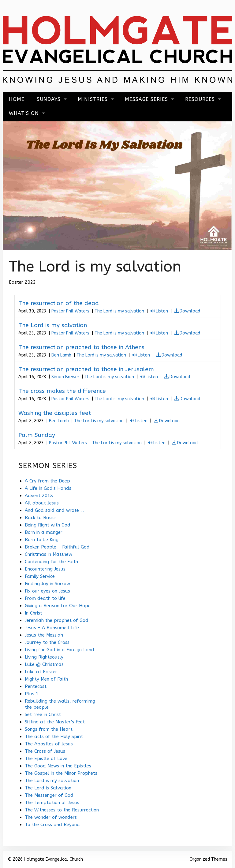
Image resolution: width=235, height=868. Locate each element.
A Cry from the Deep (47, 481)
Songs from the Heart (49, 729)
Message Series (146, 99)
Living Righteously (44, 657)
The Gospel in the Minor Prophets (61, 773)
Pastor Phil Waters (70, 311)
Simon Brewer (65, 377)
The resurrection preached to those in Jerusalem (86, 369)
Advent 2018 (39, 496)
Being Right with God (48, 525)
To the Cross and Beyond (52, 825)
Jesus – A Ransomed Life (52, 628)
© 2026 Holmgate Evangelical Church (45, 859)
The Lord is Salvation (48, 788)
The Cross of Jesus (45, 751)
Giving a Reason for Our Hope (58, 606)
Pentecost (36, 686)
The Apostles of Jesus (49, 744)
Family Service (40, 576)
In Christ (34, 613)
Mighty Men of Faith (46, 679)
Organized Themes (208, 859)
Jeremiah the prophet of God (57, 620)
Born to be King (42, 540)
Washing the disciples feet (55, 413)
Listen (162, 311)
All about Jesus (42, 503)
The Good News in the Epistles (58, 766)
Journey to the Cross (47, 642)
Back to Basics (41, 518)
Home (17, 99)
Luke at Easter (41, 672)
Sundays (49, 99)
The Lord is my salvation (119, 311)
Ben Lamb (61, 355)
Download (190, 311)
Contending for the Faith (51, 562)
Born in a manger (44, 532)
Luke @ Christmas (44, 664)
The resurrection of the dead (59, 303)
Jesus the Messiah (44, 635)
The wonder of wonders (51, 817)
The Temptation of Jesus (52, 803)
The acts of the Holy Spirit (54, 737)
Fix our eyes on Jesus (47, 591)
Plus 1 (32, 694)
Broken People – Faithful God (57, 547)
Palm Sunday (37, 435)
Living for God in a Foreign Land (60, 650)
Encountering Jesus (45, 569)
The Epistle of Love (46, 759)
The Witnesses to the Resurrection (62, 810)
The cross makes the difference (62, 391)
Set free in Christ (43, 715)
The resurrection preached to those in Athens (81, 347)
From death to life (45, 598)
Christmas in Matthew (48, 554)
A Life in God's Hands (48, 488)
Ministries (93, 99)
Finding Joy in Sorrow (47, 584)
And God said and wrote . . (55, 510)
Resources (200, 99)
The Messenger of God (49, 795)
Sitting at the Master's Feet (55, 722)
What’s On (24, 113)
